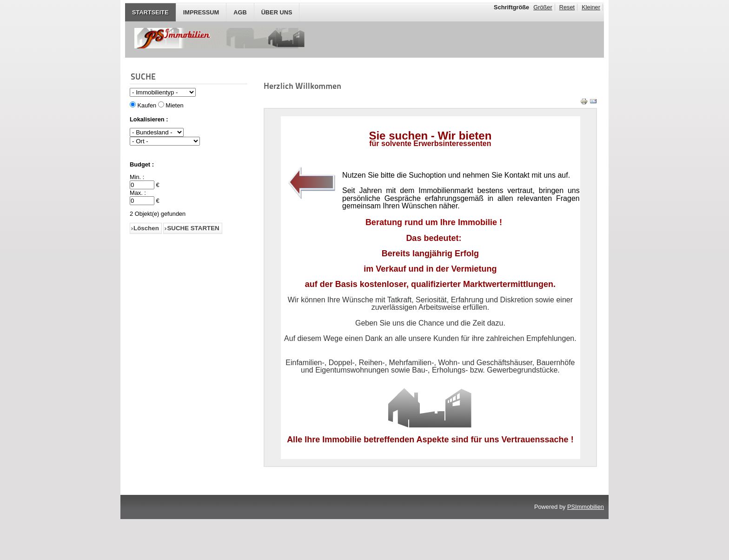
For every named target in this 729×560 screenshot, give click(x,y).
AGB (240, 12)
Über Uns (277, 12)
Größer (543, 7)
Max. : (138, 193)
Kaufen (147, 105)
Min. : (137, 177)
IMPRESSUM (201, 12)
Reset (567, 7)
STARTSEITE (150, 12)
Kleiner (591, 7)
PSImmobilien (586, 548)
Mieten (174, 105)
